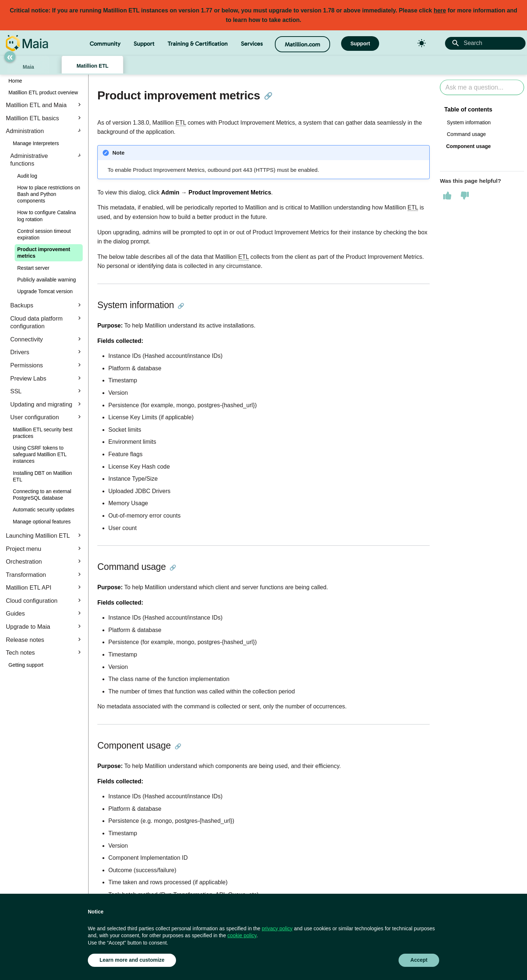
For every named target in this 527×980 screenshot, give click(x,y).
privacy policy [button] (277, 928)
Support (144, 44)
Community (105, 44)
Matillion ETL (92, 66)
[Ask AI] (482, 88)
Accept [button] (419, 960)
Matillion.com (302, 44)
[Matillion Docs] (27, 43)
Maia (28, 67)
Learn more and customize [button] (132, 960)
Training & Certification (198, 44)
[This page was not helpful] (465, 196)
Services (252, 44)
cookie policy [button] (242, 935)
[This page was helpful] (447, 196)
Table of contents (468, 109)
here (440, 10)
